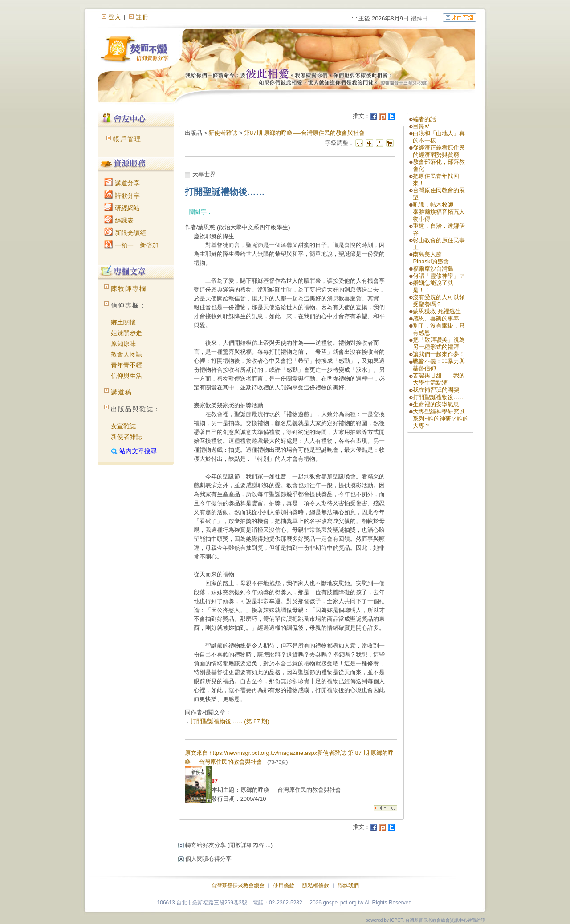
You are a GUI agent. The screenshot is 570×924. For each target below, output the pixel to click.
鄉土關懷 (123, 322)
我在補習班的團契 (436, 390)
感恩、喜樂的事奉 (436, 318)
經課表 (119, 220)
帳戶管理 (127, 139)
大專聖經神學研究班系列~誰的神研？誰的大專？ (441, 419)
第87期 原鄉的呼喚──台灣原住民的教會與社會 (304, 133)
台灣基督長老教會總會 (238, 886)
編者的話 (424, 119)
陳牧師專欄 (129, 288)
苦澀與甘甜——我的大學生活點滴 (439, 379)
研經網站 (122, 208)
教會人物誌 (126, 354)
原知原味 (123, 344)
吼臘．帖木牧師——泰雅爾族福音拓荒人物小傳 (439, 212)
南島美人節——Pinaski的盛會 (433, 258)
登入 (115, 17)
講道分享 (122, 183)
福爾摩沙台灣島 (433, 269)
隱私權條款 (316, 886)
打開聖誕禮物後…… (439, 397)
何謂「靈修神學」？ (439, 276)
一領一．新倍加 (131, 245)
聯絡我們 (348, 886)
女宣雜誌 (123, 426)
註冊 (142, 17)
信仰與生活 (126, 376)
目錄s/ (421, 126)
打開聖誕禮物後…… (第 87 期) (230, 721)
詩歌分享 (122, 195)
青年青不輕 (126, 365)
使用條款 (284, 886)
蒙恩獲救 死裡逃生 (437, 311)
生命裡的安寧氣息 (436, 404)
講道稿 (122, 392)
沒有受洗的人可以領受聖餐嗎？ (439, 301)
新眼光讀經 (125, 233)
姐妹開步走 (126, 333)
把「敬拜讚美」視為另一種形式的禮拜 (439, 343)
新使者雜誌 (126, 437)
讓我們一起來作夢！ (439, 354)
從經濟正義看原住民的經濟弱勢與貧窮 (439, 151)
